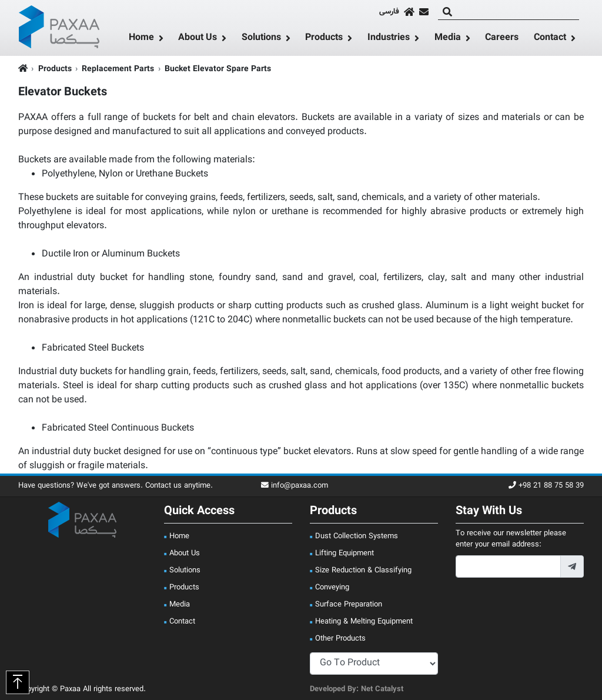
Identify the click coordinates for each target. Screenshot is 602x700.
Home (141, 38)
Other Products (340, 639)
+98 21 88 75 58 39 (546, 486)
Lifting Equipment (345, 554)
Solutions (261, 38)
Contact (550, 38)
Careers (502, 38)
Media (448, 38)
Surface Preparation (349, 605)
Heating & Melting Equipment (364, 622)
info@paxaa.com (295, 486)
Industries (389, 38)
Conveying (332, 588)
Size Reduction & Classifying (363, 571)
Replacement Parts (118, 69)
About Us (198, 38)
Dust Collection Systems (357, 536)
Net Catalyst (382, 689)
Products (324, 38)
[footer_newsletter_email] (508, 566)
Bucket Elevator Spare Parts (218, 69)
